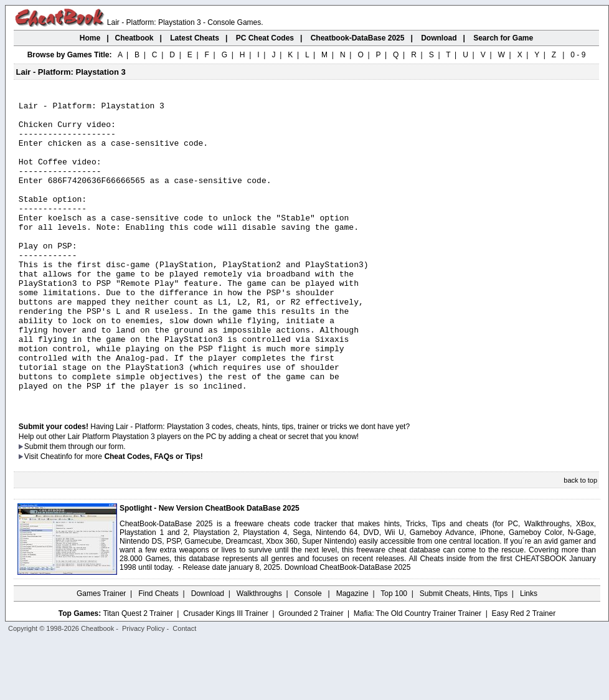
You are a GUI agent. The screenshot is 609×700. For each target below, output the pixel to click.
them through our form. (88, 506)
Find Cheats (158, 653)
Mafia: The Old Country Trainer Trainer (418, 673)
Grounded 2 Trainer (311, 673)
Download (208, 653)
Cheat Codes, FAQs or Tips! (153, 516)
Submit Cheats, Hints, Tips (464, 653)
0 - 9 (578, 55)
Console (309, 653)
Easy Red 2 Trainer (523, 673)
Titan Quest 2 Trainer (138, 673)
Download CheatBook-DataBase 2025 (348, 627)
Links (529, 653)
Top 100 (394, 653)
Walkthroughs (259, 653)
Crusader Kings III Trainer (226, 673)
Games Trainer (101, 653)
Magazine (352, 653)
